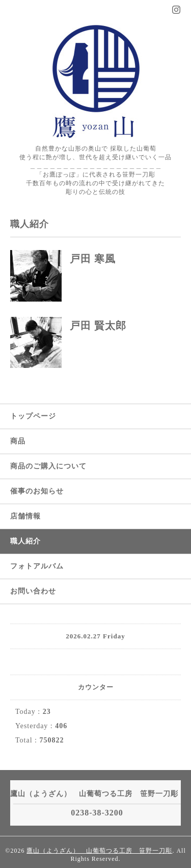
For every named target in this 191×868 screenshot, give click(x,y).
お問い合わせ (33, 591)
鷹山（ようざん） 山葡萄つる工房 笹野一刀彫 (99, 851)
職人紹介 (25, 541)
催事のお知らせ (37, 491)
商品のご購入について (48, 466)
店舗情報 (25, 516)
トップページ (33, 416)
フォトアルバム (37, 566)
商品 (18, 441)
